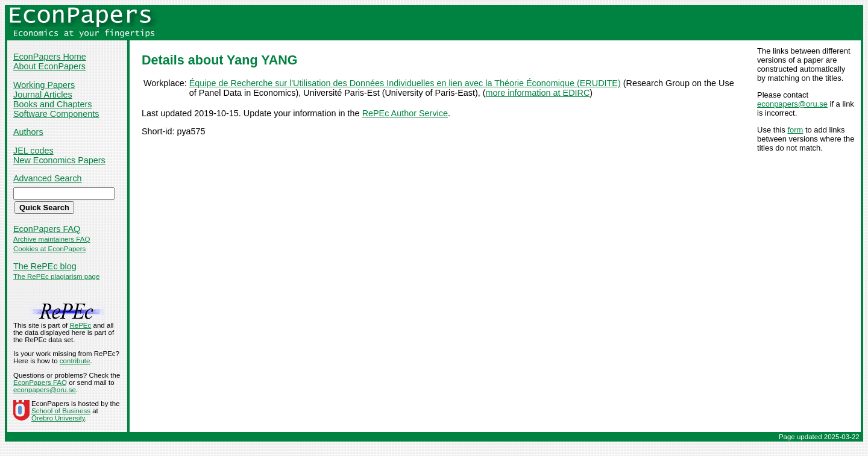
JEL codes (33, 151)
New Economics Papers (59, 160)
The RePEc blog (45, 266)
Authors (28, 132)
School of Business (61, 411)
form (795, 130)
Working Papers (44, 85)
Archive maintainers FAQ (52, 239)
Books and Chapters (52, 104)
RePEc (80, 325)
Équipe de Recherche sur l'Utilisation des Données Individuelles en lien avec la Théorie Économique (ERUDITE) (405, 83)
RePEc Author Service (405, 113)
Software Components (56, 114)
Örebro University (58, 418)
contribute (75, 361)
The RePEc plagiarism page (56, 276)
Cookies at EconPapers (49, 249)
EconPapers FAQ (47, 229)
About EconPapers (49, 66)
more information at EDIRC (538, 93)
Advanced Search (48, 178)
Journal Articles (43, 95)
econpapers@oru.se (792, 104)
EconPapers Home (50, 57)
